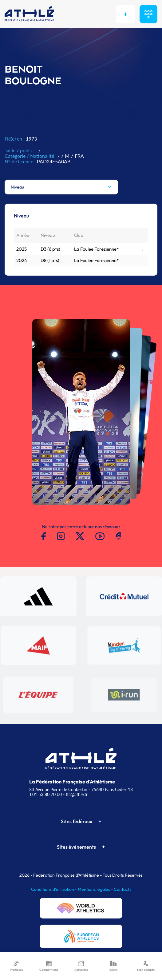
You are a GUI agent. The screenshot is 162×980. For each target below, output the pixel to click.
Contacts (122, 889)
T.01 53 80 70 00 (45, 794)
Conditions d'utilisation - (54, 889)
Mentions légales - (96, 889)
